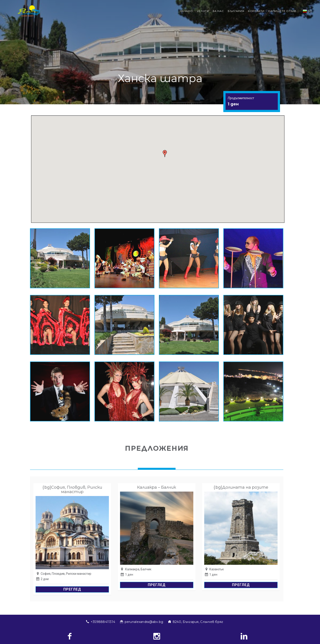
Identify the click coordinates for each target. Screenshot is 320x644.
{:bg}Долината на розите (241, 487)
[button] (165, 154)
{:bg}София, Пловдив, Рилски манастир (72, 490)
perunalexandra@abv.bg (144, 622)
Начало (186, 11)
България (236, 11)
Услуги (203, 11)
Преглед (72, 589)
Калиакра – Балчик (157, 487)
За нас (218, 11)
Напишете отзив (282, 11)
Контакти (256, 11)
